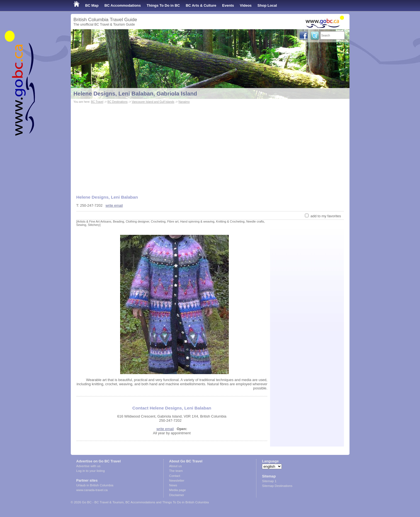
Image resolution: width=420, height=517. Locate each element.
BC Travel (97, 102)
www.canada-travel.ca (92, 490)
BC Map (92, 5)
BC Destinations (118, 102)
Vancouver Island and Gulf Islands (153, 102)
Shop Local (267, 5)
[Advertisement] (210, 147)
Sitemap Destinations (277, 486)
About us (175, 466)
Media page (178, 490)
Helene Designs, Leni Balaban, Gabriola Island (135, 94)
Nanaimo (184, 102)
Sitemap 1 (269, 481)
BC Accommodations (123, 5)
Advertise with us (88, 466)
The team (176, 471)
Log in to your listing (91, 471)
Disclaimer (177, 495)
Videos (246, 5)
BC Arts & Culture (201, 5)
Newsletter (177, 481)
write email (114, 205)
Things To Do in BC (163, 5)
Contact (175, 476)
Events (228, 5)
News (173, 485)
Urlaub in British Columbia (95, 485)
